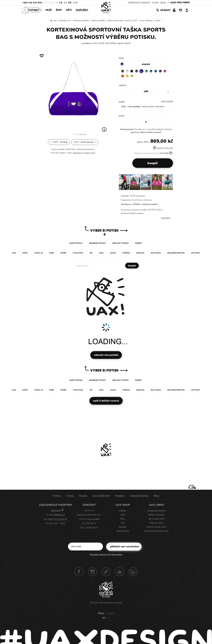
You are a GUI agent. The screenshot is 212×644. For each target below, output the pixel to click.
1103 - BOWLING (59, 142)
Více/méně (165, 219)
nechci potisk (167, 102)
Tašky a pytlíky (98, 21)
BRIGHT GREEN (149, 71)
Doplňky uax (65, 21)
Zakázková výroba (139, 497)
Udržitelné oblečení (156, 511)
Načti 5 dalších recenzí (106, 401)
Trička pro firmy (156, 524)
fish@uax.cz (59, 515)
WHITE (128, 71)
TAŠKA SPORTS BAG (115, 21)
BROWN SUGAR (123, 71)
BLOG (163, 3)
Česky (101, 614)
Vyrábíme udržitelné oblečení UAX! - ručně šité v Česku (51, 21)
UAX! (101, 603)
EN (65, 3)
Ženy (59, 10)
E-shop (70, 497)
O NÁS (155, 3)
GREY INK (165, 71)
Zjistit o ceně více (163, 149)
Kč (70, 3)
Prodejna (120, 497)
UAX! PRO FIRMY (180, 3)
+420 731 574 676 (32, 3)
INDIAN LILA (123, 77)
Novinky (83, 497)
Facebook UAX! (79, 572)
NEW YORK (133, 77)
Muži (49, 10)
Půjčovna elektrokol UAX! (156, 532)
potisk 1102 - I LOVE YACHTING (139, 21)
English (111, 614)
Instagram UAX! (92, 572)
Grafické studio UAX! (156, 528)
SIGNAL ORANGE (128, 77)
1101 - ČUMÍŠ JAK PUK (85, 142)
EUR (75, 3)
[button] (170, 184)
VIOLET (157, 21)
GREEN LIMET (139, 77)
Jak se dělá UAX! (101, 497)
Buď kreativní (123, 532)
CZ (61, 3)
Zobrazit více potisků (106, 356)
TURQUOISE (155, 71)
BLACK (133, 71)
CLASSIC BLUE (160, 71)
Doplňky (82, 10)
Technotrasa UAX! (133, 572)
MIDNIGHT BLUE (139, 71)
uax (55, 21)
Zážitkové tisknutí (156, 515)
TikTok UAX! (106, 572)
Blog (156, 497)
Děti (69, 10)
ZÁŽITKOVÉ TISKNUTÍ (139, 3)
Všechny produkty (81, 21)
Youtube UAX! (120, 572)
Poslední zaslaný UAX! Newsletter (106, 555)
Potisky (35, 10)
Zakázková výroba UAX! (84, 153)
